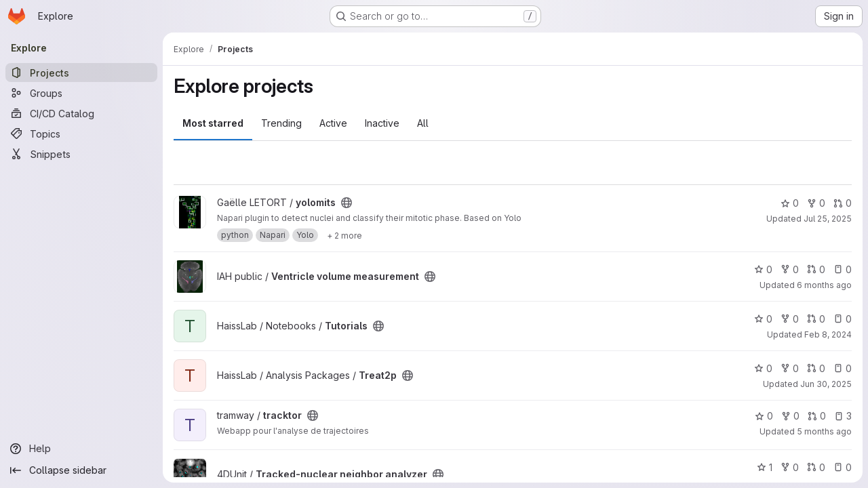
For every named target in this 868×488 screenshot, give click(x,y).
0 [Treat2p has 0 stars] (763, 368)
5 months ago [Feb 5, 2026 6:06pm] (824, 431)
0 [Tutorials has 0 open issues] (843, 319)
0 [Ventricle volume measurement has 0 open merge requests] (816, 269)
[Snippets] (81, 154)
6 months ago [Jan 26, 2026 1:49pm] (824, 285)
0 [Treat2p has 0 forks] (790, 368)
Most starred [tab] (213, 123)
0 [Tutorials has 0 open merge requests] (816, 319)
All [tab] (423, 123)
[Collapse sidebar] (81, 470)
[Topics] (81, 134)
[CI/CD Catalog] (81, 113)
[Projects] (81, 73)
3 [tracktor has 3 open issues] (843, 416)
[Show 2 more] (344, 235)
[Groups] (81, 93)
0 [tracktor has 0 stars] (764, 416)
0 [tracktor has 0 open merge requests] (817, 416)
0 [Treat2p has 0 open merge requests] (816, 368)
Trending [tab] (281, 123)
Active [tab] (333, 123)
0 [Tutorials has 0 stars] (763, 319)
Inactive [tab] (382, 123)
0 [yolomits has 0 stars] (790, 203)
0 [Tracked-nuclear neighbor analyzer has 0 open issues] (843, 467)
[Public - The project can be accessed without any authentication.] (347, 203)
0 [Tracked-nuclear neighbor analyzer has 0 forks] (790, 467)
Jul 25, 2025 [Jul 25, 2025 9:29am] (828, 219)
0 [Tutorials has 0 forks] (790, 319)
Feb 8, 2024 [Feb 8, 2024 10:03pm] (828, 334)
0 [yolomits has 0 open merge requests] (843, 203)
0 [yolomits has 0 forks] (816, 203)
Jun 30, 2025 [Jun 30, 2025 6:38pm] (826, 384)
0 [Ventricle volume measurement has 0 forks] (790, 269)
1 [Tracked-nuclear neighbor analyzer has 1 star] (765, 467)
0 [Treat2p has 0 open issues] (843, 368)
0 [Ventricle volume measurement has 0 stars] (763, 269)
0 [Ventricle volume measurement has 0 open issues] (843, 269)
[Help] (81, 449)
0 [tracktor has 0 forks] (790, 416)
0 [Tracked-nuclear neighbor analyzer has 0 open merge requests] (816, 467)
